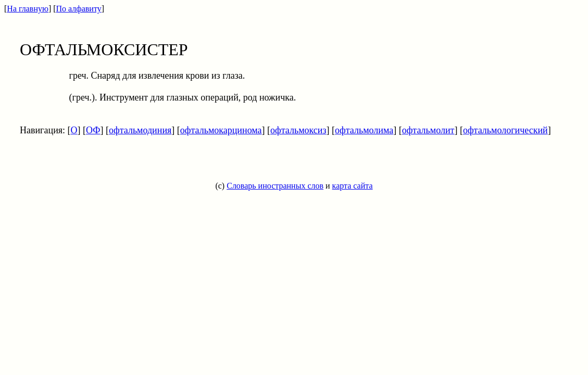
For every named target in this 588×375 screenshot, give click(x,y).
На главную (28, 9)
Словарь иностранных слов (275, 186)
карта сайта (353, 186)
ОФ (93, 130)
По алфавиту (79, 9)
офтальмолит (428, 130)
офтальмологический (505, 130)
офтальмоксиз (298, 130)
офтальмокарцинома (221, 130)
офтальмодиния (140, 130)
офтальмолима (364, 130)
